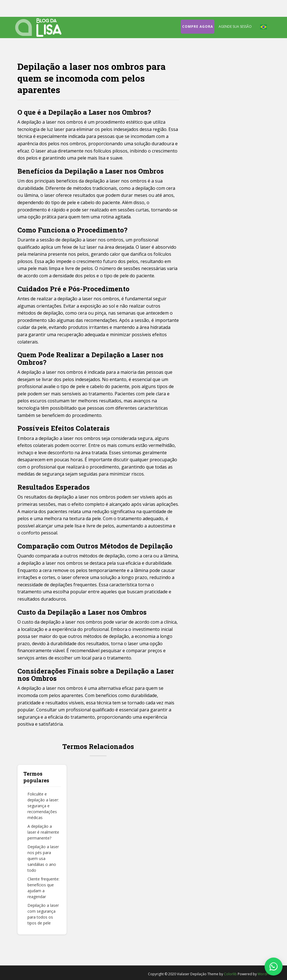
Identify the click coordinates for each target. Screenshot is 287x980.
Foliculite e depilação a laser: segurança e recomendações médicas (43, 806)
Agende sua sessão (235, 26)
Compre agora (198, 26)
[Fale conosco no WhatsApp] (274, 967)
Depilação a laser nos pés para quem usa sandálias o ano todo (43, 858)
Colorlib (230, 974)
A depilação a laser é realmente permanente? (43, 832)
